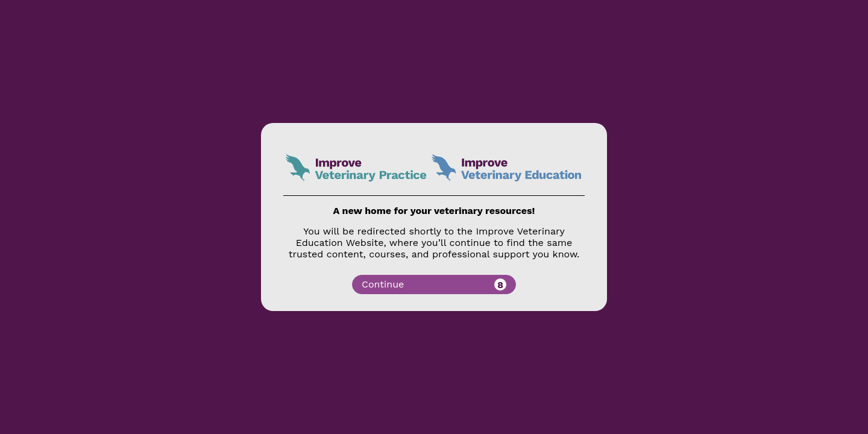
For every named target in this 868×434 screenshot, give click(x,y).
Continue (434, 285)
